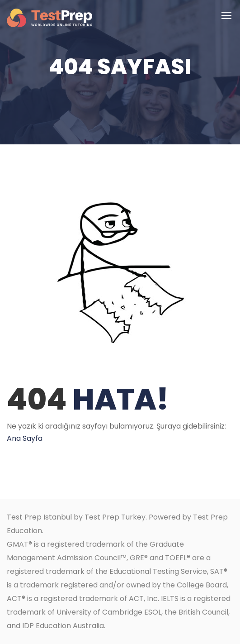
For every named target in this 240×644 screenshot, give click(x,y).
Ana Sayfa (25, 438)
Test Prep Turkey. (116, 517)
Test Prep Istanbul (39, 517)
